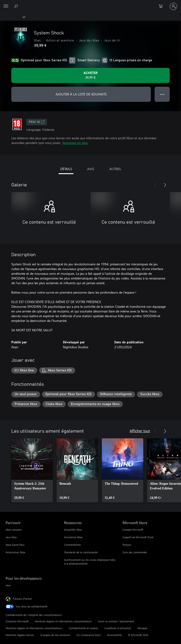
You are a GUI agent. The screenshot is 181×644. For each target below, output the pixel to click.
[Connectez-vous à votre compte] (173, 6)
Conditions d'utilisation (118, 628)
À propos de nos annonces (55, 635)
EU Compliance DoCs (89, 635)
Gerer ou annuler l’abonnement (116, 621)
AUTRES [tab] (115, 169)
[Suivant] (165, 185)
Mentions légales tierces (20, 635)
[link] (32, 470)
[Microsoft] (90, 4)
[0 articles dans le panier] (162, 6)
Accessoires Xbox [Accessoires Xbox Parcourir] (15, 552)
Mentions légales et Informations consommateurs (63, 621)
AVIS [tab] (91, 169)
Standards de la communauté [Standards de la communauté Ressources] (81, 552)
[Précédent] (156, 185)
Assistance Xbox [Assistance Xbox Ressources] (73, 537)
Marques (142, 628)
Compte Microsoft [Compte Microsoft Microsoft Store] (133, 530)
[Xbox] (12, 17)
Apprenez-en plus (75, 143)
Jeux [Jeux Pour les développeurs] (8, 585)
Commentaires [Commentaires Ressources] (72, 545)
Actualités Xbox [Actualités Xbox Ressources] (73, 530)
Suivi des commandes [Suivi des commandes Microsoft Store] (135, 552)
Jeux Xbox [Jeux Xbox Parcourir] (11, 537)
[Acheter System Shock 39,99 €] (90, 75)
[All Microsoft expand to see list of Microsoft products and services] (6, 6)
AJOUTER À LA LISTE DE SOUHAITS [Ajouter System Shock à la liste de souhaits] (81, 94)
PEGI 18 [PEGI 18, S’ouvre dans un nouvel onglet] (37, 122)
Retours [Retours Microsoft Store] (127, 545)
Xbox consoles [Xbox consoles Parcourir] (14, 530)
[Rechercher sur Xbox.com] (16, 6)
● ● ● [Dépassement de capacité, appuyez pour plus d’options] (162, 94)
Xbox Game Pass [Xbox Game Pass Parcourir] (15, 545)
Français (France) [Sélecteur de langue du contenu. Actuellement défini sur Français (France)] (22, 599)
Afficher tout (140, 431)
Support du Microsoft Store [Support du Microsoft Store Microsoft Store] (138, 537)
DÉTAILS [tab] (66, 169)
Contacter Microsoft (17, 621)
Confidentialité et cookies (83, 628)
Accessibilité (114, 635)
